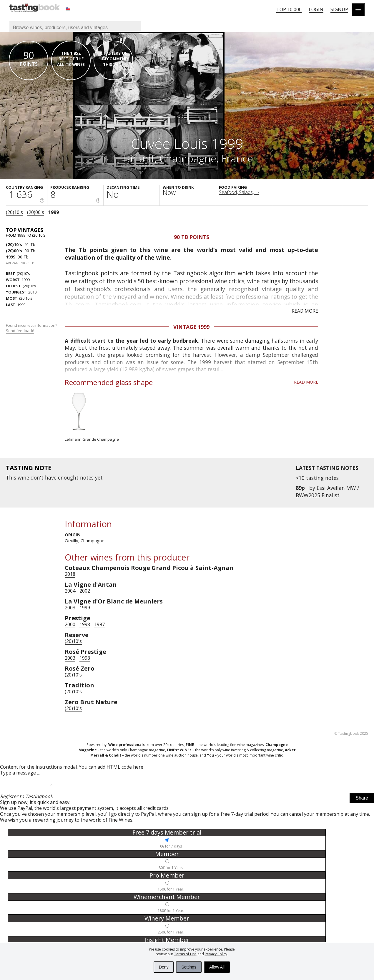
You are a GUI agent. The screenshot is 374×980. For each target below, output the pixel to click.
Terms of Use (185, 954)
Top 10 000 (289, 9)
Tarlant (138, 158)
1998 (85, 624)
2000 (70, 624)
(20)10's (14, 212)
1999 (54, 212)
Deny (164, 967)
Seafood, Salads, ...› (239, 192)
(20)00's (36, 212)
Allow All (217, 967)
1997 (99, 624)
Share (362, 800)
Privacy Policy (216, 954)
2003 (70, 608)
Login (316, 9)
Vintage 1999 (191, 327)
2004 (70, 591)
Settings (189, 967)
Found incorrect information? (32, 328)
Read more (305, 311)
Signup (339, 9)
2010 (21, 292)
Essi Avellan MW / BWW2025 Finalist (327, 491)
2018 (70, 574)
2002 (85, 591)
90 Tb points (192, 237)
